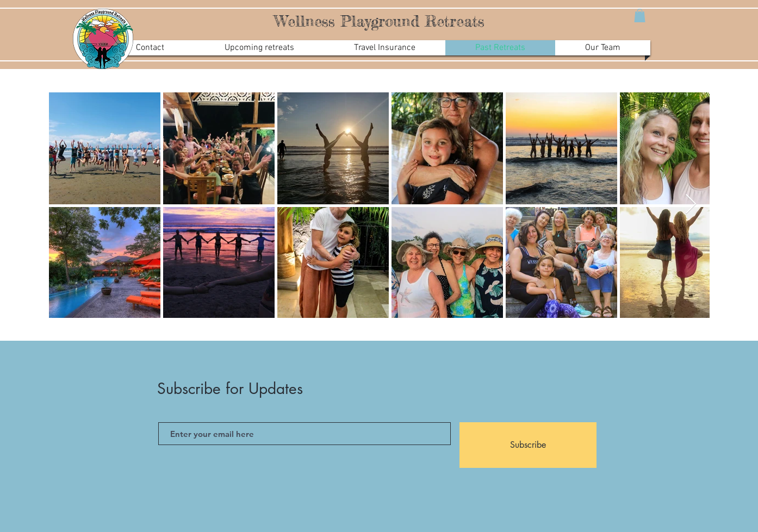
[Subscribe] (528, 445)
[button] (640, 15)
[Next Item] (691, 205)
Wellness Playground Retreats (379, 21)
